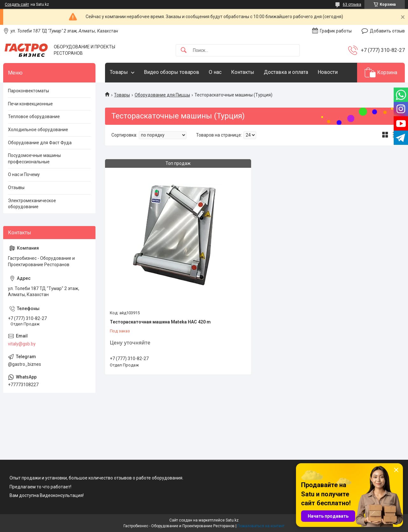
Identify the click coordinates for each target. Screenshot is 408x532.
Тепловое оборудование (34, 117)
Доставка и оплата (286, 72)
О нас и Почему (24, 174)
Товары (119, 72)
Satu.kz (232, 520)
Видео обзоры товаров (172, 72)
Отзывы (16, 188)
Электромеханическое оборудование (32, 204)
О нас (215, 72)
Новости (328, 72)
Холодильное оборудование (38, 130)
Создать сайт (17, 4)
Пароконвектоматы (28, 91)
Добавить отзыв (387, 31)
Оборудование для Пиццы (162, 95)
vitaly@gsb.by (22, 344)
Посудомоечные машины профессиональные (34, 159)
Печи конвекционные (30, 104)
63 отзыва (352, 4)
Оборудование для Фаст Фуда (40, 143)
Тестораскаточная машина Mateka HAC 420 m (160, 322)
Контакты (243, 72)
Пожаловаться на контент (261, 526)
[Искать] (184, 50)
